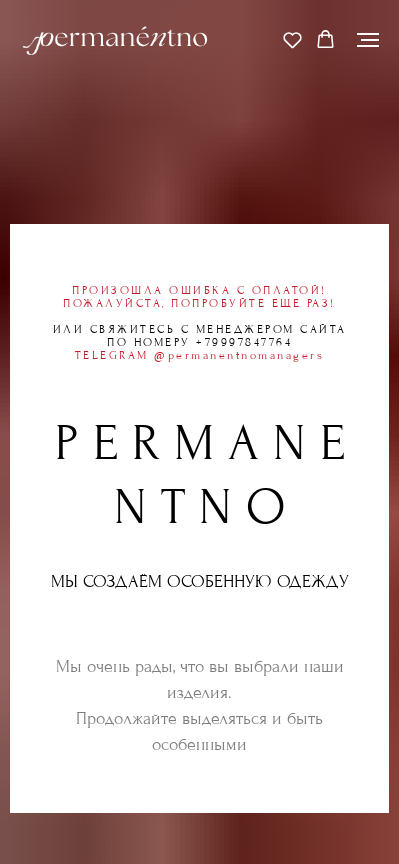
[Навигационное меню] (368, 40)
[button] (292, 39)
